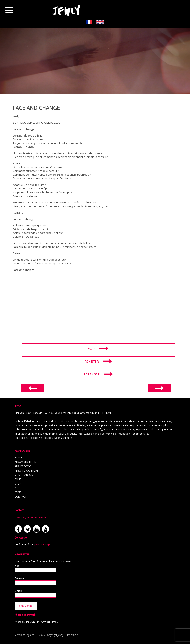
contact (20, 497)
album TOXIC (23, 466)
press (18, 492)
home (18, 458)
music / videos (24, 475)
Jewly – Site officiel (68, 635)
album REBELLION (25, 462)
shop (18, 484)
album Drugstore (26, 471)
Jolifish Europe (43, 544)
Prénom (19, 578)
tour (18, 479)
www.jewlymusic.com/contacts (32, 517)
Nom (17, 566)
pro (17, 488)
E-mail (19, 591)
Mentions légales (24, 635)
